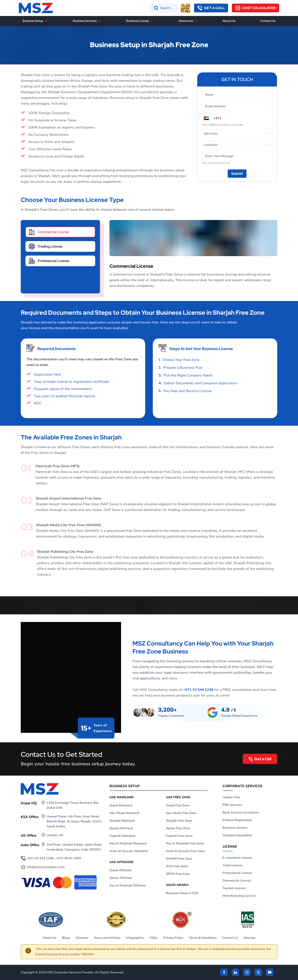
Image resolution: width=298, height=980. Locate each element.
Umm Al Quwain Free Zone (185, 851)
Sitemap (250, 938)
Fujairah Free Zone (179, 836)
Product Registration (237, 820)
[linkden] (235, 972)
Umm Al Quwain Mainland (128, 851)
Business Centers (235, 828)
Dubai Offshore (120, 870)
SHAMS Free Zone (179, 859)
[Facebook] (224, 972)
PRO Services (232, 805)
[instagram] (247, 972)
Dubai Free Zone (178, 805)
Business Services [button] (85, 21)
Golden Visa (231, 797)
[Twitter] (258, 972)
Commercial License (237, 881)
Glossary (82, 938)
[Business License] (152, 21)
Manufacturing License (239, 896)
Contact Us (268, 21)
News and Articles (107, 938)
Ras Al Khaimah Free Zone (185, 843)
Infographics (135, 938)
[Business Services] (100, 21)
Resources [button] (186, 21)
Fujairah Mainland (122, 836)
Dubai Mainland (121, 805)
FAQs (154, 938)
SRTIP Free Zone (178, 874)
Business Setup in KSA (182, 893)
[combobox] (205, 133)
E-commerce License (237, 858)
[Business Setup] (46, 21)
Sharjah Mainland (122, 821)
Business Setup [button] (33, 21)
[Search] (164, 8)
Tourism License (234, 888)
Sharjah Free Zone (179, 821)
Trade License (232, 865)
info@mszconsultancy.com (46, 867)
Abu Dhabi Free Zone (181, 813)
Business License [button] (138, 21)
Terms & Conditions (203, 938)
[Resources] (196, 21)
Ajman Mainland (121, 828)
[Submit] (237, 174)
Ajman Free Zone (178, 828)
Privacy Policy (173, 938)
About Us (229, 21)
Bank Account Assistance (241, 812)
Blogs (66, 938)
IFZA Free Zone (177, 866)
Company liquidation (237, 835)
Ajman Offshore (121, 878)
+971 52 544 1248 (198, 690)
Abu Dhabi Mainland (124, 813)
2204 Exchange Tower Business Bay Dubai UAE (73, 805)
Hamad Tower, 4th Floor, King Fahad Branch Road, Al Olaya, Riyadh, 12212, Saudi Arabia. (74, 821)
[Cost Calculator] (256, 8)
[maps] (232, 712)
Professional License (237, 873)
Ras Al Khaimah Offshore (128, 885)
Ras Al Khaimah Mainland (128, 843)
